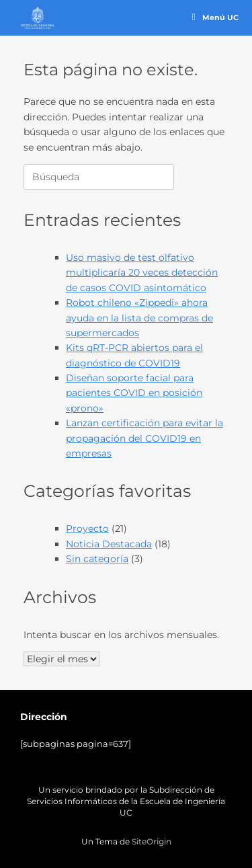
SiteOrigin (152, 842)
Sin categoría (97, 559)
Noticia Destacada (109, 544)
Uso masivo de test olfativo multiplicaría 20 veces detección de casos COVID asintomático (142, 273)
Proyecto (87, 528)
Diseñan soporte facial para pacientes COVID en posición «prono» (134, 393)
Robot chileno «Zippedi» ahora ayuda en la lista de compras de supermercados (139, 318)
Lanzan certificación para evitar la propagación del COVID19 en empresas (144, 438)
